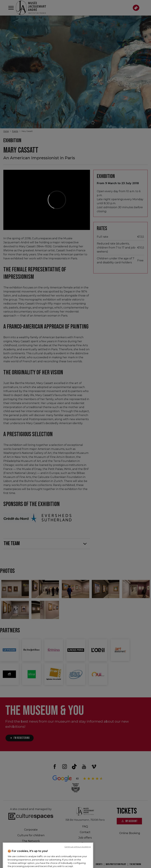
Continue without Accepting (78, 865)
